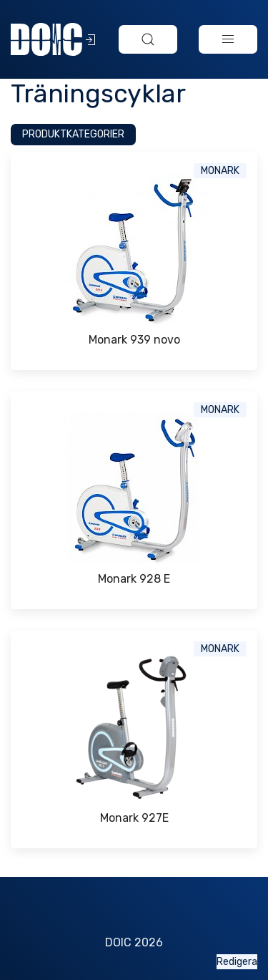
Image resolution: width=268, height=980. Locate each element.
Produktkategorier (73, 134)
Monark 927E (134, 818)
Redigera (237, 962)
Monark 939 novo (134, 340)
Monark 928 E (134, 579)
